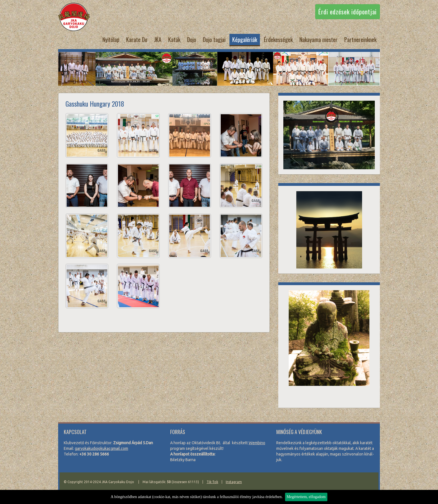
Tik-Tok (212, 482)
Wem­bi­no (257, 443)
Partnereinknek (360, 39)
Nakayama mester (318, 39)
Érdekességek (278, 39)
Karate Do (137, 39)
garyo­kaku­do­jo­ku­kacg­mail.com (101, 448)
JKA (158, 39)
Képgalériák (245, 39)
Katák (174, 39)
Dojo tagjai (214, 39)
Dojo (192, 39)
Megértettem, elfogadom (306, 497)
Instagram (234, 482)
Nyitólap (111, 39)
